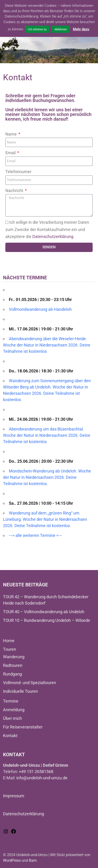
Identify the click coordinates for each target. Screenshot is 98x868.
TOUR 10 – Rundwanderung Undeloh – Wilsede (47, 620)
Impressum (14, 796)
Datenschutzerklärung (53, 236)
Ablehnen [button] (61, 29)
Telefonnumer (18, 172)
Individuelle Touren (20, 691)
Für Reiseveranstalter (23, 727)
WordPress (12, 860)
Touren (10, 649)
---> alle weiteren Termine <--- (35, 535)
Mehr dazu (81, 29)
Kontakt (10, 736)
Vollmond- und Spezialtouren (30, 683)
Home (9, 641)
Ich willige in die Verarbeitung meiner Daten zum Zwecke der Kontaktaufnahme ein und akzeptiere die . (47, 229)
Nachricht (15, 191)
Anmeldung (14, 710)
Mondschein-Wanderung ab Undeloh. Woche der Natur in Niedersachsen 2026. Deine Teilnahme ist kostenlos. (47, 477)
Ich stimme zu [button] (37, 29)
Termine (11, 701)
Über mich (12, 718)
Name (12, 134)
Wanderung (14, 657)
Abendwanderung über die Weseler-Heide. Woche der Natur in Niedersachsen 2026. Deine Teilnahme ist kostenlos (47, 345)
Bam (33, 860)
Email (11, 153)
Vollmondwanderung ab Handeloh (40, 309)
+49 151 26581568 (36, 772)
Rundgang (12, 674)
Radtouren (13, 665)
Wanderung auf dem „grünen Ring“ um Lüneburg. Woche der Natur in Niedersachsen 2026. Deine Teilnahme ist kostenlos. (45, 519)
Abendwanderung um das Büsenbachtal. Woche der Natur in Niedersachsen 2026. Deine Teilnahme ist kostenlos (47, 435)
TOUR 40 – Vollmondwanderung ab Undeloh (44, 612)
